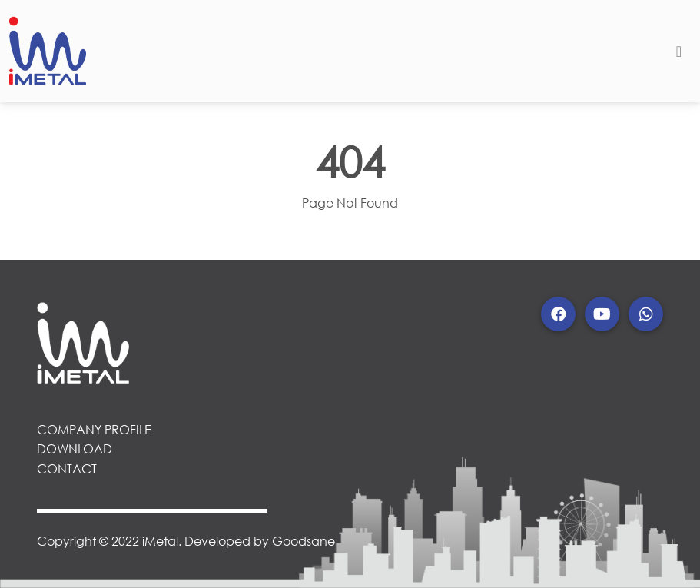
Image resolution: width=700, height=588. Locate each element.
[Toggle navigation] (679, 51)
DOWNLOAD (75, 448)
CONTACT (67, 468)
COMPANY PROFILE (94, 429)
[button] (558, 314)
